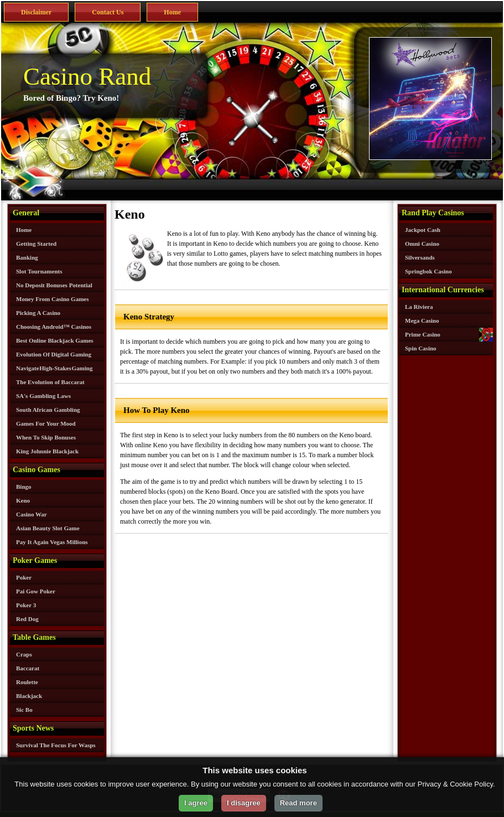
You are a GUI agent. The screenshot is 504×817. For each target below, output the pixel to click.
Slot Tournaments (39, 271)
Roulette (27, 682)
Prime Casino (423, 334)
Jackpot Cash (423, 230)
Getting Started (36, 244)
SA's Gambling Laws (43, 396)
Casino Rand (87, 76)
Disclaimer (36, 12)
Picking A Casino (38, 313)
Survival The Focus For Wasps (56, 745)
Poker (24, 577)
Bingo (24, 487)
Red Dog (27, 619)
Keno (23, 500)
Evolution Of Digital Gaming (54, 354)
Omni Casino (422, 244)
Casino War (32, 514)
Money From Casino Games (52, 299)
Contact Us (108, 12)
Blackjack (29, 696)
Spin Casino (421, 348)
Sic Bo (24, 710)
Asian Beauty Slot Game (48, 528)
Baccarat (28, 668)
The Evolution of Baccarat (50, 382)
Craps (24, 654)
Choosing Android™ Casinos (54, 327)
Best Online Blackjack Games (55, 340)
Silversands (420, 257)
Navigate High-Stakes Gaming (54, 368)
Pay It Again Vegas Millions (52, 542)
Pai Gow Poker (36, 591)
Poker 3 (26, 605)
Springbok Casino (428, 271)
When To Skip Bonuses (46, 437)
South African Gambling (48, 410)
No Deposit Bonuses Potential (54, 285)
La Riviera (419, 307)
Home (172, 12)
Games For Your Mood (46, 423)
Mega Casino (422, 320)
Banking (27, 257)
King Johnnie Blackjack (47, 451)
